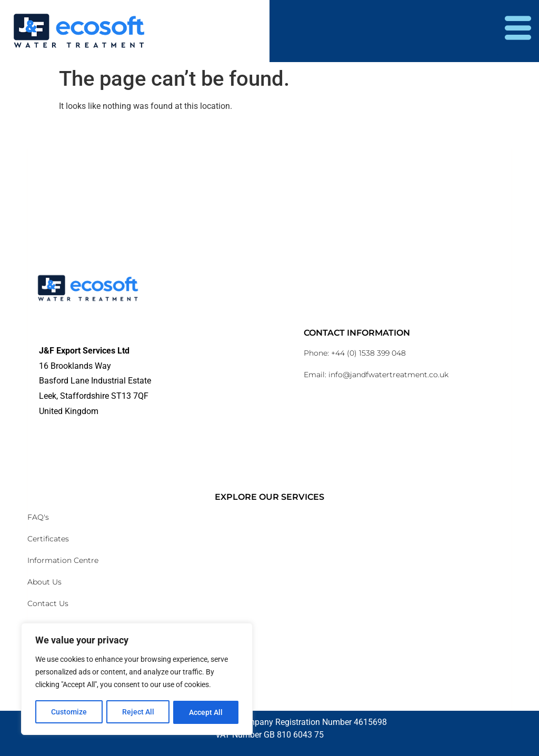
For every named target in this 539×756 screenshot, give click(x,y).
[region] (137, 680)
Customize (69, 712)
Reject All (138, 712)
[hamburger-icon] (518, 31)
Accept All (206, 712)
